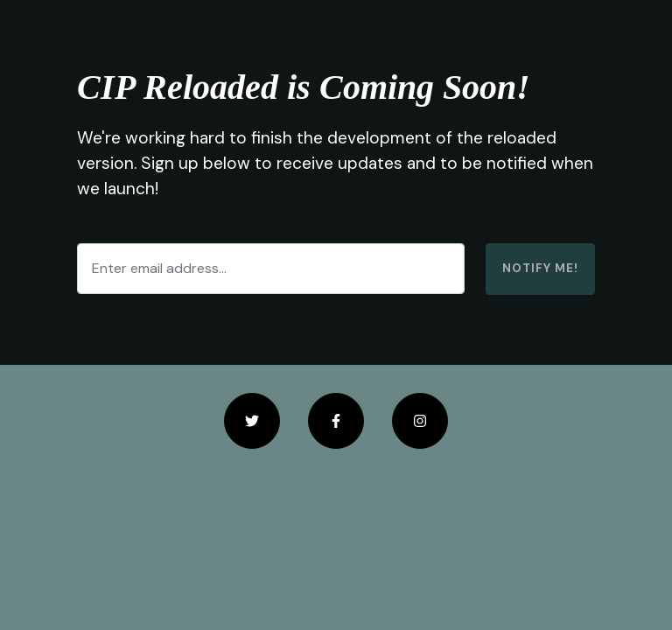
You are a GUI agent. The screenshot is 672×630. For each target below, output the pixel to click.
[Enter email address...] (271, 269)
